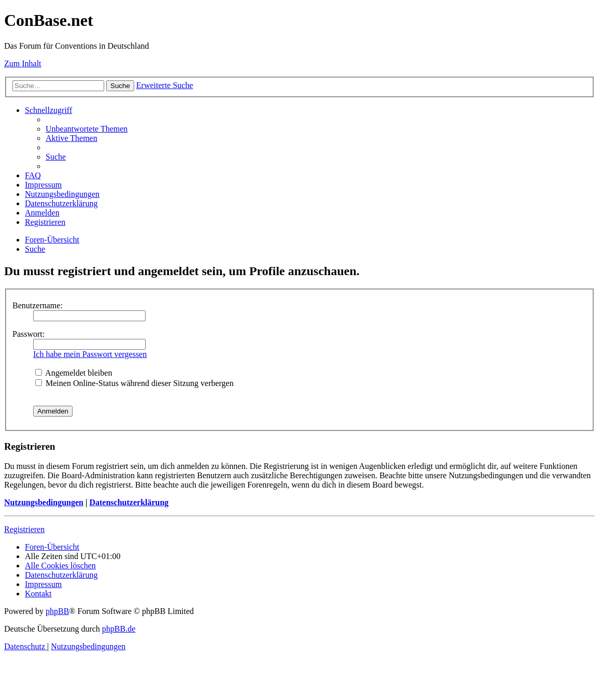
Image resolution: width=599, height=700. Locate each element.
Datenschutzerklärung (129, 502)
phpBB (57, 611)
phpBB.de (119, 629)
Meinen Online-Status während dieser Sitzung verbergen (134, 383)
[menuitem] (87, 129)
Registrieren (24, 529)
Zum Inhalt (23, 63)
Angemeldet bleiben (74, 373)
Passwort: (28, 334)
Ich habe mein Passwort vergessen (90, 354)
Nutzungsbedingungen (44, 502)
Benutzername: (38, 305)
